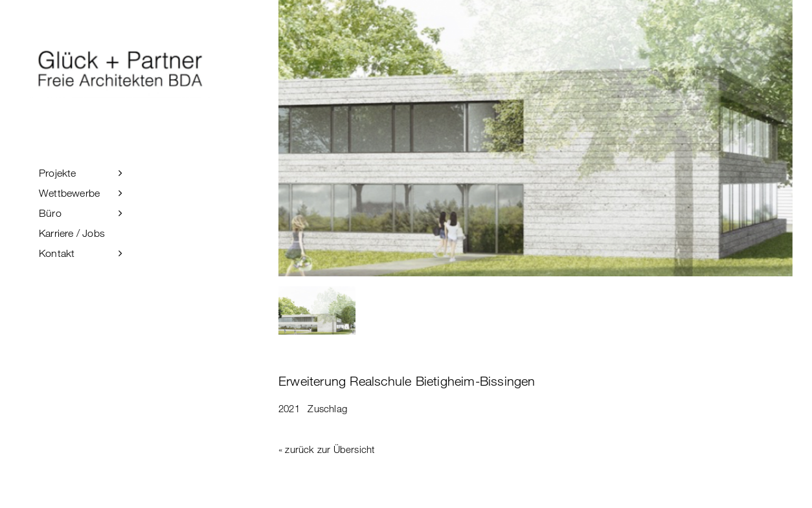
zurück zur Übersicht (330, 449)
